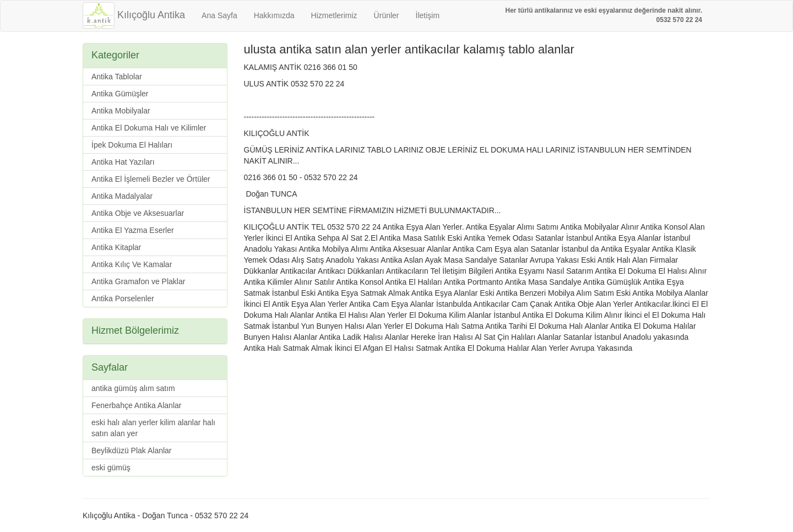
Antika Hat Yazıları (123, 162)
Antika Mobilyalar (121, 111)
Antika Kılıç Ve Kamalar (132, 264)
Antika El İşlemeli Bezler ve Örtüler (151, 179)
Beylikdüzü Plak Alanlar (132, 450)
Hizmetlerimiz (334, 15)
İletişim (428, 15)
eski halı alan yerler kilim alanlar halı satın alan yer (153, 428)
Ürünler (387, 15)
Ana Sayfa (219, 15)
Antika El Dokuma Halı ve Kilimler (149, 128)
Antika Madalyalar (122, 196)
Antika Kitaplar (116, 247)
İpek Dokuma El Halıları (132, 145)
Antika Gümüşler (120, 94)
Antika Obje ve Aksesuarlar (138, 213)
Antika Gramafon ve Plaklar (138, 281)
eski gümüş (111, 468)
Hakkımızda (274, 15)
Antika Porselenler (123, 298)
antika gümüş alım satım (133, 388)
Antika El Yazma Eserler (133, 230)
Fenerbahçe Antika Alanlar (136, 405)
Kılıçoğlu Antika (134, 15)
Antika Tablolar (117, 77)
